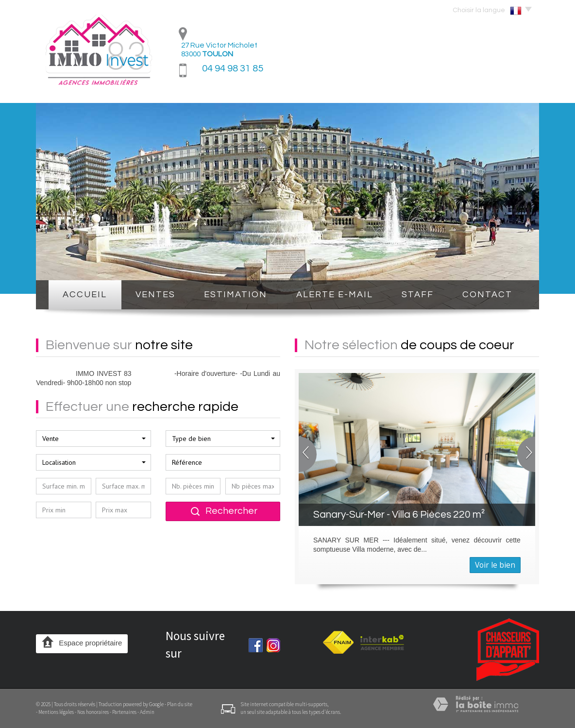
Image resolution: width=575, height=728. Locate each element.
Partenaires (124, 712)
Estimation (236, 295)
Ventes (155, 295)
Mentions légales (56, 712)
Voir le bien (495, 565)
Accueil (85, 295)
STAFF (418, 295)
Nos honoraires (93, 712)
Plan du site (180, 704)
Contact (487, 295)
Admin (147, 712)
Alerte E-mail (335, 295)
